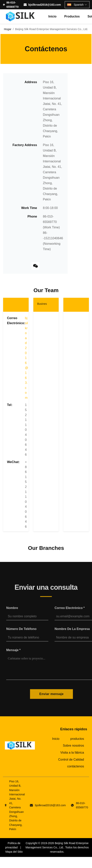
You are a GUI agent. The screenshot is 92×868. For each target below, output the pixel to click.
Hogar (8, 29)
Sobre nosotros (73, 746)
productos (72, 16)
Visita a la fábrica (72, 753)
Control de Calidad (71, 760)
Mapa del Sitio (14, 852)
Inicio (52, 16)
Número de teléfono (21, 632)
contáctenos (76, 766)
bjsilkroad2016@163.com (45, 5)
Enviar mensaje (51, 697)
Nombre (12, 610)
